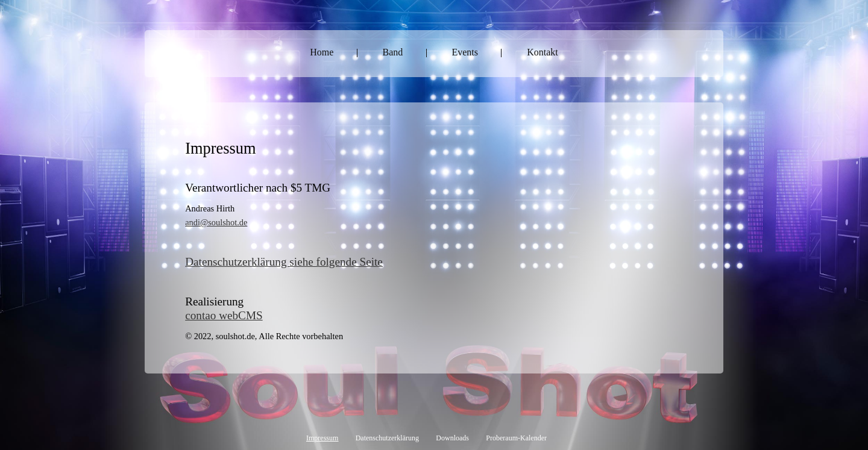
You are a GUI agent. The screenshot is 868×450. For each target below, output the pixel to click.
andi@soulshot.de (216, 222)
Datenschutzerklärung (387, 438)
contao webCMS (224, 315)
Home (322, 52)
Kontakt (542, 52)
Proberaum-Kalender (516, 438)
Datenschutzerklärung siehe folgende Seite (284, 262)
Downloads (452, 438)
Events (465, 52)
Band (393, 52)
